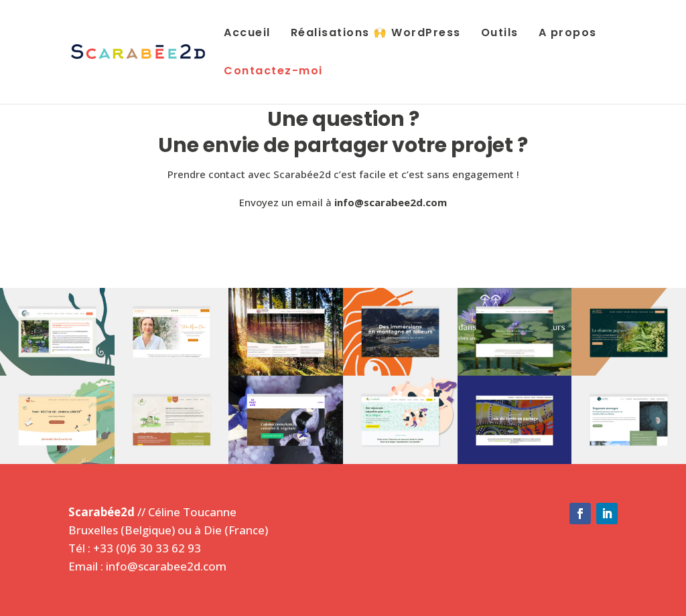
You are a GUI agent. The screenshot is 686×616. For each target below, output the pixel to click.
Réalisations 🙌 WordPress (376, 34)
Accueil (247, 34)
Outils (500, 34)
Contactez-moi (273, 72)
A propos (568, 34)
